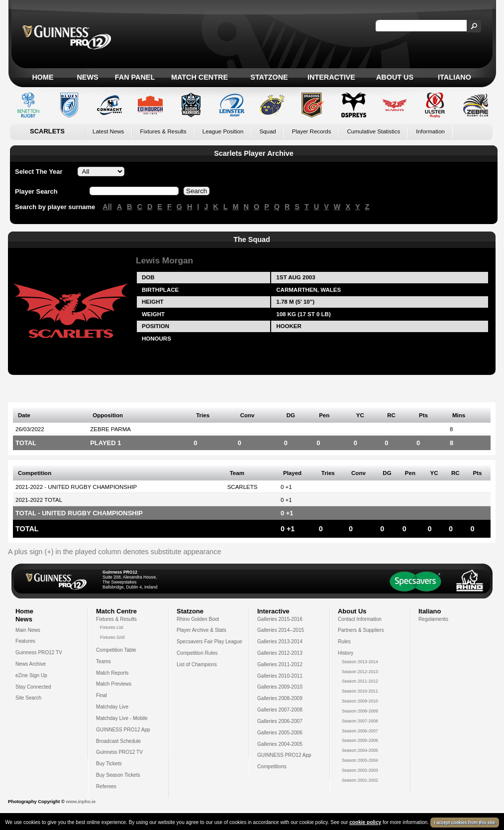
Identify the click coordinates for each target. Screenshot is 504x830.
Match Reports (112, 673)
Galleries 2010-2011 (280, 676)
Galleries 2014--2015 (281, 630)
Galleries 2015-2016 (280, 619)
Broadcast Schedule (118, 741)
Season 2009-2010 (360, 701)
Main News (28, 630)
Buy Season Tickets (118, 775)
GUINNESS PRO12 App (123, 730)
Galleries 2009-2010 (280, 687)
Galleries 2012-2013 (280, 653)
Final (101, 695)
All (107, 207)
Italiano (454, 77)
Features (25, 641)
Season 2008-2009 (360, 711)
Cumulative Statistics (373, 131)
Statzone (269, 77)
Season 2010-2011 (360, 691)
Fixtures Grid (112, 637)
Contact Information (360, 619)
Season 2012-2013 (360, 672)
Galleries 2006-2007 (280, 721)
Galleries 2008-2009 (280, 698)
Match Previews (114, 684)
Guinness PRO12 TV (39, 652)
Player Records (312, 131)
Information (430, 131)
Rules (344, 642)
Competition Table (116, 650)
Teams (103, 661)
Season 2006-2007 (360, 731)
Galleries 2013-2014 (280, 642)
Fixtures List (112, 627)
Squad (267, 131)
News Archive (31, 664)
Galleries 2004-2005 (280, 744)
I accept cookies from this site (465, 823)
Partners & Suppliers (361, 630)
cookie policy (365, 822)
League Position (223, 131)
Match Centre (200, 77)
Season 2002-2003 (360, 770)
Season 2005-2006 (360, 740)
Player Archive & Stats (202, 630)
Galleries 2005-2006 (280, 733)
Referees (106, 786)
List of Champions (197, 664)
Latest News (108, 131)
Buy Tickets (109, 764)
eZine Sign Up (31, 675)
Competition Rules (197, 653)
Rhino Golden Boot (198, 619)
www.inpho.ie (81, 802)
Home (43, 77)
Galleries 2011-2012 (280, 664)
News (87, 77)
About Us (395, 77)
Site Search (28, 698)
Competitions (272, 767)
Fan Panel (135, 77)
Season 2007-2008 (360, 721)
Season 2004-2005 (360, 750)
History (346, 653)
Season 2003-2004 (360, 760)
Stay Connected (33, 687)
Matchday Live (112, 707)
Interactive (331, 77)
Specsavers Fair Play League (209, 642)
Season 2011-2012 (360, 681)
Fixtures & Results (163, 131)
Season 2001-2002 (360, 780)
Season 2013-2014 (360, 662)
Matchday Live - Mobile (122, 718)
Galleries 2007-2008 (280, 710)
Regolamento (433, 619)
